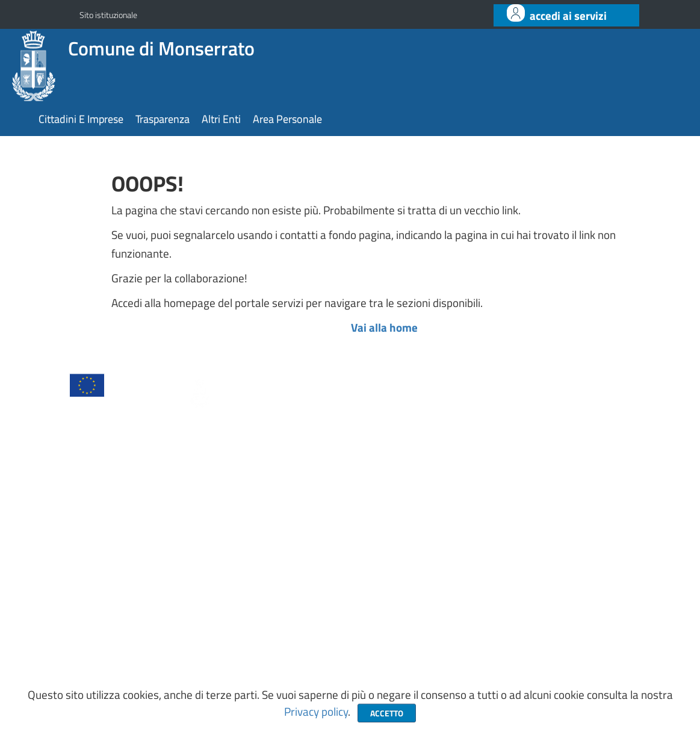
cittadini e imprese (81, 119)
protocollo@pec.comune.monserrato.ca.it (482, 601)
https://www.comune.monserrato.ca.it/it (479, 627)
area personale (287, 119)
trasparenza (163, 119)
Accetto (387, 713)
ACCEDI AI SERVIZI (568, 16)
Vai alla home (384, 327)
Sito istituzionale (108, 15)
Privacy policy (316, 712)
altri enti (221, 119)
